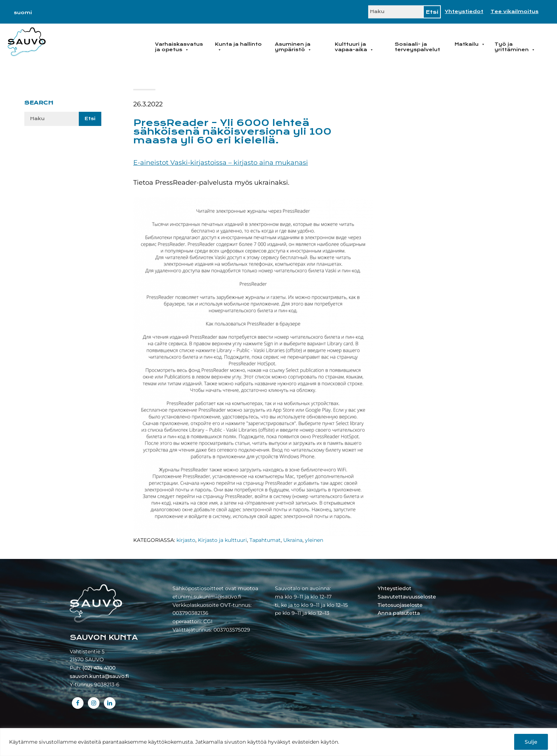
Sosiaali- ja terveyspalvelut (417, 47)
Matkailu (470, 44)
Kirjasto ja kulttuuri (222, 540)
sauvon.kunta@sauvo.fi (99, 676)
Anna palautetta (399, 613)
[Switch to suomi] (23, 13)
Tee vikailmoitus (515, 12)
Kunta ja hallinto (238, 47)
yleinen (314, 540)
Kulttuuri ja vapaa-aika (354, 47)
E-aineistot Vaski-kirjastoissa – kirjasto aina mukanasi (221, 163)
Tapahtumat (265, 540)
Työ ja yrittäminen (515, 47)
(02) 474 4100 (99, 668)
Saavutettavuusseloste (407, 597)
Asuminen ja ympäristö (293, 47)
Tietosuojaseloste (400, 605)
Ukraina (293, 540)
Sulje (531, 742)
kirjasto (186, 540)
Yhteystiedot (464, 12)
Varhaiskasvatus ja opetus (179, 47)
